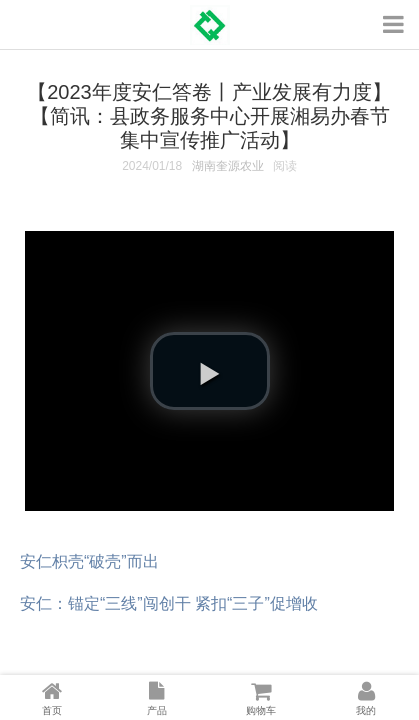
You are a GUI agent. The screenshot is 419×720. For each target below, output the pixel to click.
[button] (210, 371)
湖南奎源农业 (228, 166)
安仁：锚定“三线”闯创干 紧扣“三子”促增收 (169, 603)
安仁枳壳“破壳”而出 (89, 561)
